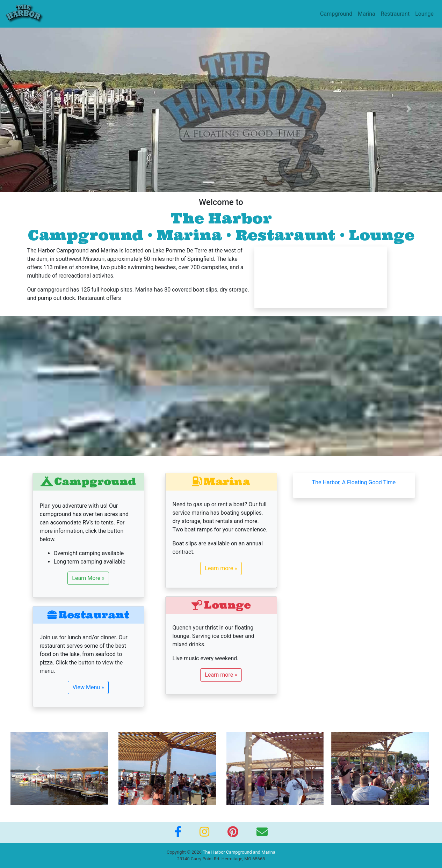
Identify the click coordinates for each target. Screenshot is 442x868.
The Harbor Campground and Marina (239, 852)
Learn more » (221, 568)
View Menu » (88, 687)
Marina (367, 14)
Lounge (424, 14)
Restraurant (395, 14)
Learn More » (88, 578)
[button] (33, 109)
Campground (336, 14)
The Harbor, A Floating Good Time (354, 482)
